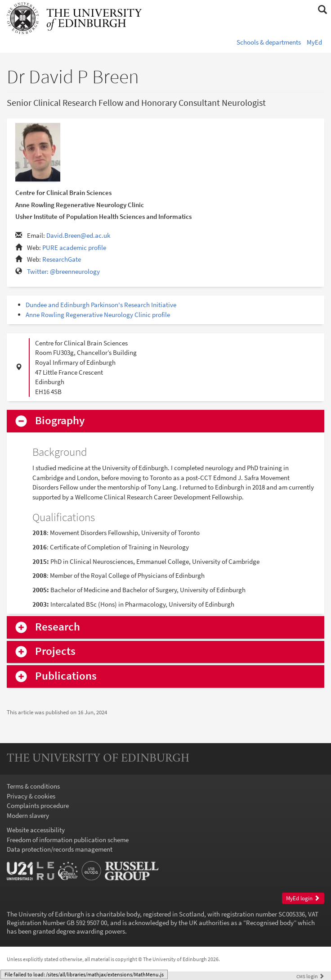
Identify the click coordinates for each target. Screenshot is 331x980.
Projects (55, 651)
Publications (66, 676)
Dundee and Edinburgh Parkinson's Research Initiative (101, 305)
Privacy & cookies (31, 796)
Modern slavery (28, 815)
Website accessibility (36, 830)
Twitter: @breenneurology (63, 271)
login (310, 976)
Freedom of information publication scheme (68, 840)
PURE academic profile (74, 247)
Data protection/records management (60, 849)
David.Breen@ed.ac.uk (78, 235)
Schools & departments (269, 42)
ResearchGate (62, 259)
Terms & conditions (33, 786)
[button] (322, 10)
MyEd (314, 42)
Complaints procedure (38, 805)
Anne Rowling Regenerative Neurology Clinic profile (98, 315)
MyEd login (303, 898)
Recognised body (270, 923)
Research (58, 627)
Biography (60, 421)
